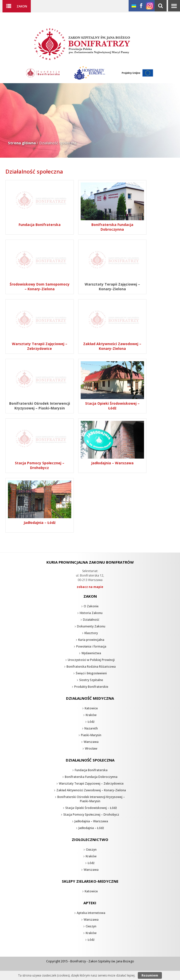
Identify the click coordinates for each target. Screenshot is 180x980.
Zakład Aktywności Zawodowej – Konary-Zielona (91, 790)
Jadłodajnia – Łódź (91, 828)
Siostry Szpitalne (91, 680)
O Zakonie (91, 606)
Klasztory (91, 633)
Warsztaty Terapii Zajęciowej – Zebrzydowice (91, 783)
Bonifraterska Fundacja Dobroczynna (91, 777)
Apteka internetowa (91, 913)
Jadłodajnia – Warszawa (91, 821)
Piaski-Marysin (91, 735)
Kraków (91, 715)
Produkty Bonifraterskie (91, 687)
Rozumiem (150, 975)
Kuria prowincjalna (91, 640)
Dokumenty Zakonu (91, 626)
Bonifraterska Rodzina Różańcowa (91, 667)
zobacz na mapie (90, 587)
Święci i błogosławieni (91, 673)
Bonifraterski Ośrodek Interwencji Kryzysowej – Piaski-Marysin (91, 799)
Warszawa (91, 742)
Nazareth (91, 728)
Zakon (22, 6)
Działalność (91, 620)
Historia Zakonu (91, 613)
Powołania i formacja (91, 646)
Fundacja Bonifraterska (91, 770)
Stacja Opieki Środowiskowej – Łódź (91, 808)
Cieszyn (91, 850)
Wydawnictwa (91, 653)
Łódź (91, 722)
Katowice (91, 708)
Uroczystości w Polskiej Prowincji (91, 660)
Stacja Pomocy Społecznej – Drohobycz (91, 815)
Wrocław (91, 748)
